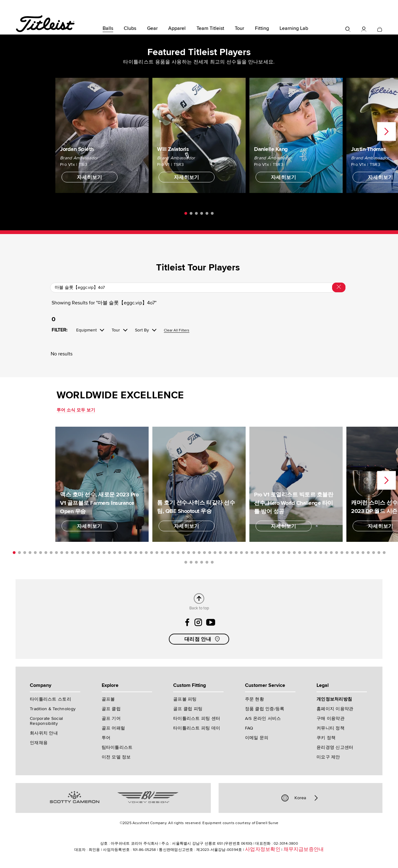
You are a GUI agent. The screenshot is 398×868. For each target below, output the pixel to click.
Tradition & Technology (53, 709)
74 (196, 562)
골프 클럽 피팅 (188, 709)
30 (167, 553)
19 (109, 553)
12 (72, 553)
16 (93, 553)
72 (186, 562)
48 (263, 553)
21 (120, 553)
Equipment (86, 330)
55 (300, 553)
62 (337, 553)
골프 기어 (111, 718)
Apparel (177, 28)
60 (326, 553)
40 (220, 553)
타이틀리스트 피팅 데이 (197, 728)
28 (157, 553)
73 (191, 562)
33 (183, 553)
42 (231, 553)
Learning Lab (294, 28)
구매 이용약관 (331, 718)
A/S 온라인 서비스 (263, 718)
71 (384, 553)
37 (204, 553)
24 (136, 553)
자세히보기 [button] (90, 177)
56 (305, 553)
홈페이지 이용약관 (335, 709)
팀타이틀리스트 (117, 747)
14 (83, 553)
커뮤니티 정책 (331, 728)
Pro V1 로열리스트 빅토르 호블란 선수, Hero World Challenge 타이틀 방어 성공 (294, 503)
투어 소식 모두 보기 (76, 410)
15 (88, 553)
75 (202, 562)
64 (347, 553)
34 (189, 553)
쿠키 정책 (326, 738)
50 (273, 553)
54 (294, 553)
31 (173, 553)
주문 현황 (255, 699)
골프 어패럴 (113, 728)
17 (99, 553)
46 (252, 553)
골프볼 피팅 (185, 699)
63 (342, 553)
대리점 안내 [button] (203, 639)
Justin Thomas (369, 149)
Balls (108, 28)
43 (236, 553)
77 (212, 562)
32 (178, 553)
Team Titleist (210, 28)
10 (62, 553)
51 (278, 553)
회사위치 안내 (44, 733)
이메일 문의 (257, 738)
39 (215, 553)
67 (363, 553)
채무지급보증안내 (304, 849)
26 (146, 553)
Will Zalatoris (173, 149)
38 (210, 553)
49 (268, 553)
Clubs (130, 28)
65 (352, 553)
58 (315, 553)
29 (162, 553)
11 (67, 553)
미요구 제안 (328, 757)
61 (331, 553)
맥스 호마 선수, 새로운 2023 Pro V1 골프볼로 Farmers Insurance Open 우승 (99, 503)
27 (152, 553)
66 (358, 553)
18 (104, 553)
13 (78, 553)
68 (368, 553)
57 (310, 553)
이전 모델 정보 (116, 757)
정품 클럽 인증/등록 (265, 709)
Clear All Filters (177, 331)
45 (247, 553)
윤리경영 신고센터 (335, 747)
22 (125, 553)
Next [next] (386, 132)
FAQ (249, 728)
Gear (152, 28)
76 (207, 562)
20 (115, 553)
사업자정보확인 (263, 849)
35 (194, 553)
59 (321, 553)
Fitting (262, 28)
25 (141, 553)
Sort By (142, 330)
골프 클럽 (111, 709)
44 (241, 553)
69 (374, 553)
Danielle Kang (271, 149)
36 (199, 553)
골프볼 (108, 699)
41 (226, 553)
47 (257, 553)
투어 (106, 738)
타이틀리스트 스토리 (51, 699)
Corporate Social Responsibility (46, 721)
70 (379, 553)
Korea (300, 798)
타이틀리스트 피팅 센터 (197, 718)
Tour (239, 28)
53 (289, 553)
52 (284, 553)
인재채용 (39, 743)
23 (130, 553)
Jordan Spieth (77, 149)
